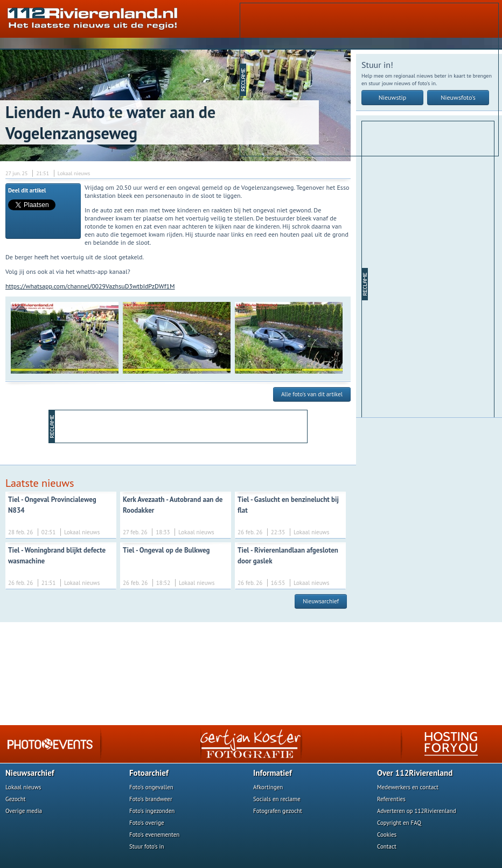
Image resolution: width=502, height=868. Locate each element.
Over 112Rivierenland (415, 773)
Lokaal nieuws (23, 787)
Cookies (387, 835)
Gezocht (16, 799)
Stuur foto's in (147, 846)
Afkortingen (268, 787)
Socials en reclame (277, 799)
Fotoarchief (149, 773)
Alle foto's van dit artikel (312, 394)
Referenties (391, 799)
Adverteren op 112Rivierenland (417, 811)
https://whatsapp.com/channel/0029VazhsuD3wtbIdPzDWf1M (90, 286)
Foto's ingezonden (152, 811)
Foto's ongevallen (151, 787)
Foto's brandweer (151, 799)
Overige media (24, 811)
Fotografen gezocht (278, 811)
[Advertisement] (362, 79)
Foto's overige (147, 823)
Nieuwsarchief (321, 601)
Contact (387, 846)
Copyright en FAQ (399, 823)
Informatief (273, 773)
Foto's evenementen (154, 835)
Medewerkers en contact (408, 787)
